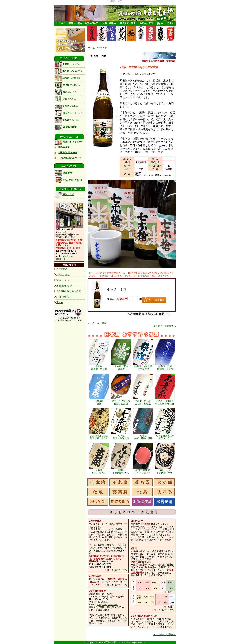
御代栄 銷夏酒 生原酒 (99, 368)
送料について (63, 280)
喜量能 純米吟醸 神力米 (121, 472)
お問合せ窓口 (146, 23)
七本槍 (68, 71)
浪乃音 (67, 120)
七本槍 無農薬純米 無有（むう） (165, 437)
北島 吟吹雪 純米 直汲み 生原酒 (121, 402)
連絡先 (60, 302)
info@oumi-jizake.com (64, 258)
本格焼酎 (68, 173)
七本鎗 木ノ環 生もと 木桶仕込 (143, 402)
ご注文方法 (62, 269)
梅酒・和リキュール (73, 142)
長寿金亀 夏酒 (99, 402)
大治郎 (67, 85)
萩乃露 (67, 78)
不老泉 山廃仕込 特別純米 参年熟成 (165, 402)
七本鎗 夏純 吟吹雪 (121, 368)
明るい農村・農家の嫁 (73, 180)
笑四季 (66, 106)
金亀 (65, 99)
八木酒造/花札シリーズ (70, 158)
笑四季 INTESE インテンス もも (143, 472)
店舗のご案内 (75, 23)
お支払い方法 (63, 275)
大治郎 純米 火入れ (99, 472)
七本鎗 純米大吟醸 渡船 (143, 437)
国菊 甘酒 (64, 195)
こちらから (122, 570)
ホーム (91, 48)
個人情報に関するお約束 (69, 291)
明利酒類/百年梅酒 (68, 153)
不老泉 (67, 64)
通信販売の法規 (128, 23)
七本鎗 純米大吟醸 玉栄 (121, 437)
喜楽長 (73, 113)
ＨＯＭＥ (61, 23)
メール (92, 545)
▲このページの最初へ (165, 326)
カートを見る (165, 24)
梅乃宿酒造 (64, 147)
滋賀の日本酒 (92, 23)
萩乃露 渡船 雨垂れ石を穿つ (165, 368)
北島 (70, 92)
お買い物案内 (109, 23)
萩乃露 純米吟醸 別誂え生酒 (143, 368)
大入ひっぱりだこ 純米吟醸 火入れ (99, 437)
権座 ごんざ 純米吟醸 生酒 (165, 472)
